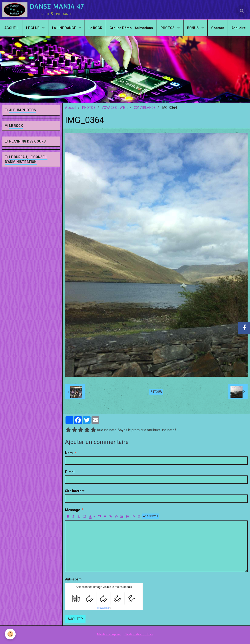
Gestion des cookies (139, 634)
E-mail (70, 472)
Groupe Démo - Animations (131, 28)
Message (72, 510)
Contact (218, 28)
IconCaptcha (103, 608)
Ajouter (75, 619)
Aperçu (150, 516)
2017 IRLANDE (145, 108)
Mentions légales (109, 634)
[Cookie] (10, 634)
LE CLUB (33, 28)
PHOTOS (168, 28)
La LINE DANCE (64, 28)
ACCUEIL (11, 28)
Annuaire (239, 28)
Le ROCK (95, 28)
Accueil (71, 108)
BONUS (193, 28)
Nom (69, 453)
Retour (156, 392)
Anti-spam (73, 579)
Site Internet (75, 491)
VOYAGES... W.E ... (115, 108)
